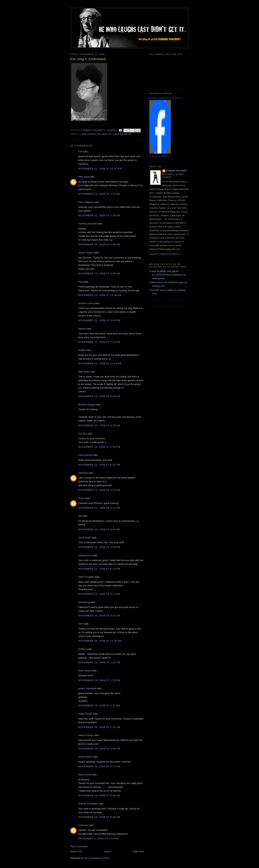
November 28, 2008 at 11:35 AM (100, 641)
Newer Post (76, 852)
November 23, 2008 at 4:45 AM (99, 396)
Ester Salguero (86, 202)
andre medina (85, 757)
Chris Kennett (85, 455)
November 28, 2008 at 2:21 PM (99, 706)
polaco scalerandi (87, 688)
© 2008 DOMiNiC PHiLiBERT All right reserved (106, 134)
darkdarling (84, 602)
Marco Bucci (85, 671)
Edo (80, 151)
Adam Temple (85, 714)
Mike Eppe (84, 177)
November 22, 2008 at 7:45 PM (99, 342)
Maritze (82, 329)
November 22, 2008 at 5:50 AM (99, 244)
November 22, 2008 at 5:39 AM (99, 215)
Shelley (82, 350)
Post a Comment (79, 846)
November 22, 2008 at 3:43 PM (99, 320)
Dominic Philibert (177, 171)
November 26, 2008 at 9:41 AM (99, 616)
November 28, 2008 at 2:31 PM (99, 727)
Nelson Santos (86, 735)
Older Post (138, 852)
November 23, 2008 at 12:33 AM (100, 363)
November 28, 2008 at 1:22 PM (99, 662)
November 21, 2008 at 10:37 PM (100, 169)
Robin (81, 498)
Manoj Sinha (85, 775)
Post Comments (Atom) (97, 858)
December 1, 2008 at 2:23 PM (98, 839)
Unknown (83, 473)
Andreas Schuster (88, 224)
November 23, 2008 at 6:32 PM (99, 447)
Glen (81, 624)
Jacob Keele (85, 538)
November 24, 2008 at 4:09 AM (99, 490)
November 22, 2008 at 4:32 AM (99, 194)
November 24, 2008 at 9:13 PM (99, 569)
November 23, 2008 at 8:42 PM (99, 465)
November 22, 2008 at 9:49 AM (99, 274)
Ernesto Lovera (86, 303)
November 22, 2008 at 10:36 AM (100, 295)
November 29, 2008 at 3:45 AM (99, 795)
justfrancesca (85, 555)
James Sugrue (86, 253)
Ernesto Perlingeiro (88, 804)
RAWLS (82, 649)
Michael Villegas (87, 405)
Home (108, 852)
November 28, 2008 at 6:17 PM (99, 766)
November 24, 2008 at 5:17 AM (99, 508)
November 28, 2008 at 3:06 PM (99, 749)
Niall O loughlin (86, 577)
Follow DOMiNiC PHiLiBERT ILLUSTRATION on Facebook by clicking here (168, 275)
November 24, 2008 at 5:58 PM (99, 547)
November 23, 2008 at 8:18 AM (99, 425)
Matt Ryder (84, 372)
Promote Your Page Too (160, 156)
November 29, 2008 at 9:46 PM (99, 817)
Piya (80, 282)
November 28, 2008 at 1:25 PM (99, 680)
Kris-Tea (83, 434)
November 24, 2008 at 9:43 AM (99, 529)
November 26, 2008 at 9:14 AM (99, 594)
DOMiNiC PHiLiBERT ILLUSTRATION (166, 98)
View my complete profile (165, 254)
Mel (80, 516)
